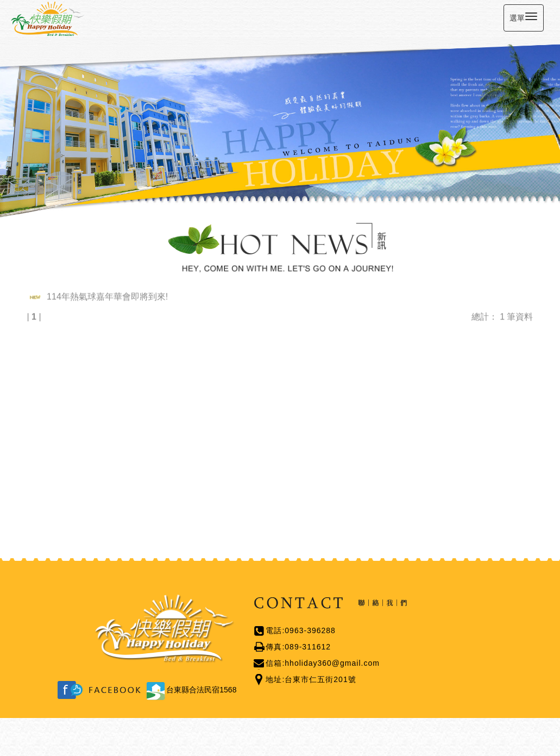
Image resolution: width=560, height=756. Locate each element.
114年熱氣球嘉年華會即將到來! (107, 295)
